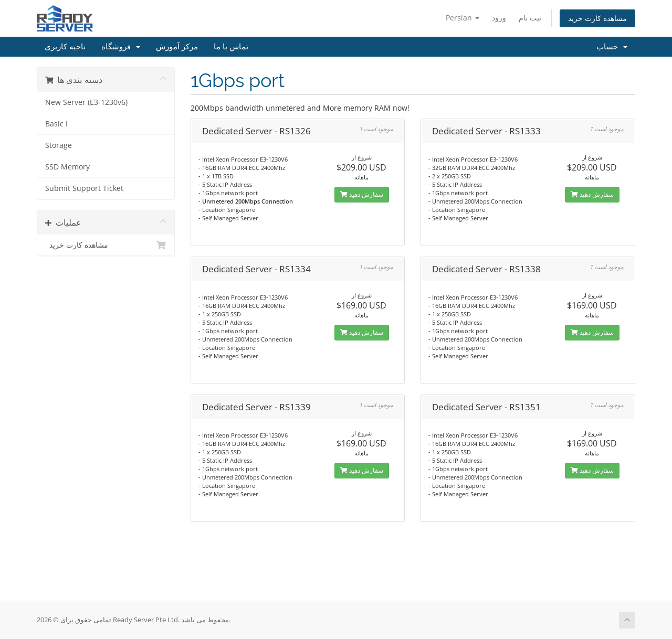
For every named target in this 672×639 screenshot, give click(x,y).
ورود (499, 18)
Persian (463, 18)
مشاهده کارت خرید (597, 18)
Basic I (56, 124)
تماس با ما (231, 47)
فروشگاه (121, 47)
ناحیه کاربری (65, 47)
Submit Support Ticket (84, 188)
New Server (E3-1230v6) (86, 102)
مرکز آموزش (177, 47)
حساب (612, 47)
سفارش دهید (362, 194)
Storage (59, 145)
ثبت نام (530, 18)
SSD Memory (67, 167)
